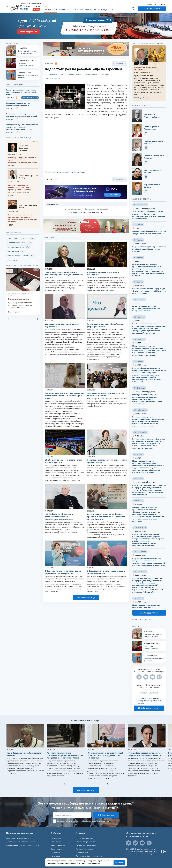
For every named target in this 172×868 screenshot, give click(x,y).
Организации (101, 10)
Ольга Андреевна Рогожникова (152, 128)
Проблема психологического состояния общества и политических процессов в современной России (65, 755)
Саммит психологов (30, 97)
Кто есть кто (66, 10)
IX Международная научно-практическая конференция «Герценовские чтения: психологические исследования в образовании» (147, 399)
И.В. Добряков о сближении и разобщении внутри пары (59, 515)
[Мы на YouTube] (152, 677)
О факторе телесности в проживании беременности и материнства (63, 572)
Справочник (56, 852)
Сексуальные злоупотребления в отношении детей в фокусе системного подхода (64, 275)
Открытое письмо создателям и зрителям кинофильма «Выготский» (22, 115)
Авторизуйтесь (76, 213)
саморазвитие (91, 74)
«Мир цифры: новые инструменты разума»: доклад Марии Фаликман (144, 754)
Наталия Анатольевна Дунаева (154, 142)
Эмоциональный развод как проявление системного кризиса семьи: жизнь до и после (64, 396)
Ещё (113, 10)
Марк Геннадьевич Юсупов (152, 171)
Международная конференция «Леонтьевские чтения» (146, 606)
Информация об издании (86, 845)
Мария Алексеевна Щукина (152, 186)
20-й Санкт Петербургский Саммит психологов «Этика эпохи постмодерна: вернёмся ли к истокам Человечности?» (149, 215)
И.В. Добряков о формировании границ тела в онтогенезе (106, 572)
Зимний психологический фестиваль (21, 842)
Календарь (55, 856)
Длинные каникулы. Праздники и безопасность (103, 273)
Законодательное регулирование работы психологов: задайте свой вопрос (21, 92)
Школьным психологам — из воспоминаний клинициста (18, 104)
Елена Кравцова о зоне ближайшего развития (24, 754)
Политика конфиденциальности (89, 856)
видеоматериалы (53, 78)
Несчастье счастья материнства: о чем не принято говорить (107, 461)
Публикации (50, 10)
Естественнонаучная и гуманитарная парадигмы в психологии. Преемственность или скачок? (22, 127)
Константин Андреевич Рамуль (152, 116)
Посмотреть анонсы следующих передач (65, 172)
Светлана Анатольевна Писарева (154, 157)
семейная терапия (74, 74)
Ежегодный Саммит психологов (19, 838)
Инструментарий (83, 10)
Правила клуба (82, 852)
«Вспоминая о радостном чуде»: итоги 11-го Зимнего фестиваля (107, 394)
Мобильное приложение (86, 842)
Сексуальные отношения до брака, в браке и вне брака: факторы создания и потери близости (106, 517)
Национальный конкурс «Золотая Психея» (23, 845)
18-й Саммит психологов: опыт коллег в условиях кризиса (64, 461)
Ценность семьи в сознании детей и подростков (62, 325)
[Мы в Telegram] (139, 677)
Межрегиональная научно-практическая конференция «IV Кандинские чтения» (146, 309)
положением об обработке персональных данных (149, 701)
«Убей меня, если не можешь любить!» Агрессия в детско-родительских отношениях (106, 755)
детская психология (55, 74)
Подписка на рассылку (85, 838)
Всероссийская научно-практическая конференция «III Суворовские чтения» (149, 249)
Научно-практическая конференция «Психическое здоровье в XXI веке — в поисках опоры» (149, 291)
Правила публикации (84, 849)
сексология (106, 74)
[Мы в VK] (146, 677)
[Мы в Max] (159, 677)
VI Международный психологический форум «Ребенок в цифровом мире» (149, 233)
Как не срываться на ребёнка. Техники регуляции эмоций (106, 325)
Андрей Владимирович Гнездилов (145, 68)
